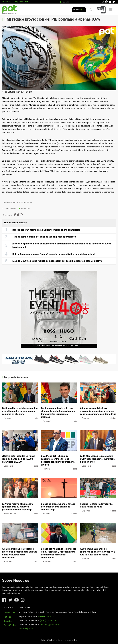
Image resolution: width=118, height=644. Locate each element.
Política (46, 469)
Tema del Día (11, 209)
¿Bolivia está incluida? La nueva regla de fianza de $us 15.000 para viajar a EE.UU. (19, 459)
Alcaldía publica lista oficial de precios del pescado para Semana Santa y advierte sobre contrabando (20, 553)
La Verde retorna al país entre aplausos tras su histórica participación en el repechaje (17, 507)
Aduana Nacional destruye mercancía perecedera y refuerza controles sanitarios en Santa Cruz (98, 411)
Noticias (7, 617)
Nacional (8, 418)
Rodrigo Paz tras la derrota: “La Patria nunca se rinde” (96, 505)
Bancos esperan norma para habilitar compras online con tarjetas (46, 230)
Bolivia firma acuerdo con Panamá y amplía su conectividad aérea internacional (54, 254)
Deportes (86, 511)
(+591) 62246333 (46, 616)
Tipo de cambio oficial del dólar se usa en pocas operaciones (44, 237)
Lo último (6, 2)
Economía (26, 209)
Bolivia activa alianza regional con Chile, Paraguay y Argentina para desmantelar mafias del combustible (59, 553)
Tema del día (10, 613)
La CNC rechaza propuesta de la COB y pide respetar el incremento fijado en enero (98, 459)
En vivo (78, 10)
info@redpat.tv (26, 629)
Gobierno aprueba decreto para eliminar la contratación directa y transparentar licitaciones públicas (58, 413)
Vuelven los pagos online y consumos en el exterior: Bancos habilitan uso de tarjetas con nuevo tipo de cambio (61, 246)
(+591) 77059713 (48, 620)
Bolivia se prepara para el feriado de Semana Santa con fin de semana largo (58, 507)
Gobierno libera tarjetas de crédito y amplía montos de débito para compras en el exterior (20, 411)
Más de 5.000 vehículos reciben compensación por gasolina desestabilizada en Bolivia (57, 261)
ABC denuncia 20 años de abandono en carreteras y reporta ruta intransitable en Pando (97, 552)
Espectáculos (10, 625)
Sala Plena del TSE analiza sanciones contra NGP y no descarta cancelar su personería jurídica (58, 460)
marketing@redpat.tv (50, 625)
